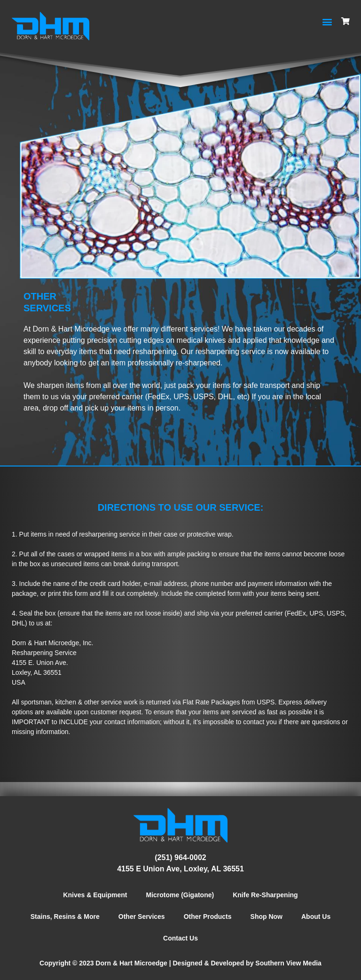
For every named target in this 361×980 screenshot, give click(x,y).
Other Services (142, 917)
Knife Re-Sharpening (265, 895)
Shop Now (267, 917)
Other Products (208, 917)
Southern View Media (288, 963)
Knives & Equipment (95, 895)
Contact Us (180, 938)
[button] (327, 21)
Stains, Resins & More (65, 917)
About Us (316, 917)
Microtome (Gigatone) (180, 895)
